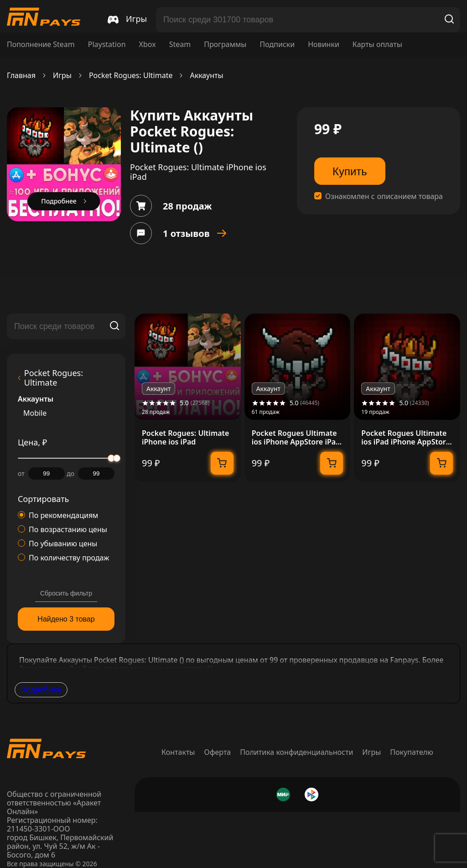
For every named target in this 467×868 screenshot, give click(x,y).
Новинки (324, 44)
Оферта (218, 752)
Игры (62, 76)
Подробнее (41, 690)
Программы (225, 44)
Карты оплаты (377, 44)
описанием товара (410, 196)
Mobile (35, 413)
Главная (21, 76)
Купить (350, 171)
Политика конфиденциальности (296, 752)
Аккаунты (206, 76)
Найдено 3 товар (66, 619)
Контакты (178, 752)
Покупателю (412, 752)
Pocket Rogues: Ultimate (131, 76)
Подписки (277, 44)
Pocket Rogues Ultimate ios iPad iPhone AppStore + (405, 438)
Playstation (107, 44)
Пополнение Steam (41, 44)
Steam (180, 44)
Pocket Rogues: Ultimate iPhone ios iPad (185, 438)
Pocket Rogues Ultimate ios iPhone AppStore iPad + (296, 438)
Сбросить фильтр (66, 593)
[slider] (117, 458)
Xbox (148, 44)
